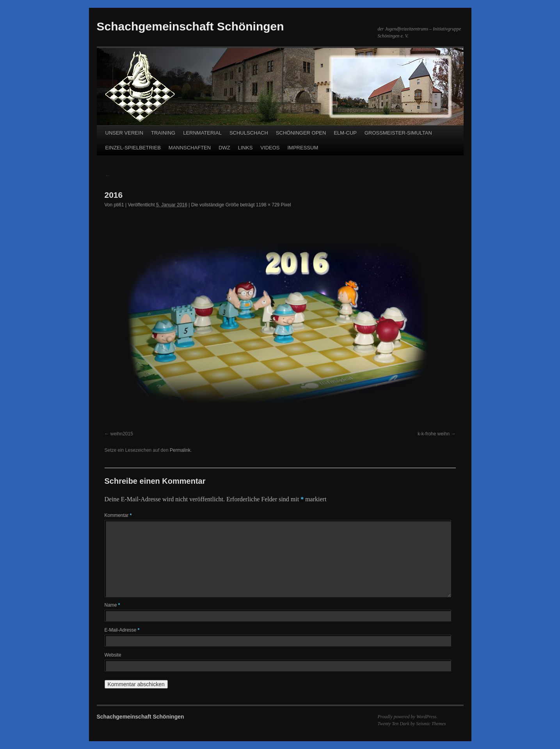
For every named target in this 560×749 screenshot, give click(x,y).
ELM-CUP (345, 133)
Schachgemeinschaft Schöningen (190, 26)
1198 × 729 (268, 205)
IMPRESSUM (303, 148)
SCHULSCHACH (249, 133)
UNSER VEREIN (124, 133)
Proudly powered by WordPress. (408, 717)
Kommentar (118, 515)
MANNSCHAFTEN (190, 148)
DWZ (224, 148)
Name (112, 605)
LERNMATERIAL (202, 133)
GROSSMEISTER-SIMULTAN (398, 133)
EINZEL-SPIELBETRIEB (133, 148)
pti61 (119, 205)
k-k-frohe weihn (434, 434)
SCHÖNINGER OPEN (301, 133)
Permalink (180, 450)
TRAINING (163, 133)
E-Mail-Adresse (122, 630)
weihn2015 (122, 434)
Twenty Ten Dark (394, 724)
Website (113, 655)
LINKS (245, 148)
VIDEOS (270, 148)
